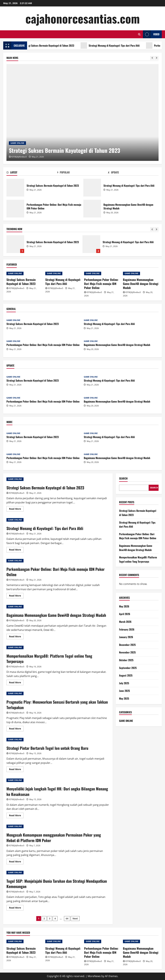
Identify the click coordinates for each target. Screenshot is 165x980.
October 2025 (126, 660)
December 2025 (127, 645)
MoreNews (94, 976)
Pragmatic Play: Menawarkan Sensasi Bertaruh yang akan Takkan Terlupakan (57, 705)
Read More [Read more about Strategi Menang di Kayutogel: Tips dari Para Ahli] (16, 550)
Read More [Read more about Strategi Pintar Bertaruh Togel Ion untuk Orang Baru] (16, 770)
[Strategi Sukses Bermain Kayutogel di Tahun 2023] (82, 112)
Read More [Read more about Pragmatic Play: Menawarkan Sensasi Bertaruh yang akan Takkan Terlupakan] (16, 729)
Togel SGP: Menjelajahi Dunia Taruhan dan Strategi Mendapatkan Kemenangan (57, 884)
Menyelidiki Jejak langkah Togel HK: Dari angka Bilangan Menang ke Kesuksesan (57, 791)
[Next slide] (157, 58)
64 (67, 918)
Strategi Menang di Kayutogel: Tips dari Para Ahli (120, 45)
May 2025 (124, 698)
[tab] (32, 173)
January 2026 (126, 637)
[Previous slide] (152, 58)
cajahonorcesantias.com (83, 18)
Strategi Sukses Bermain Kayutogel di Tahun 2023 (54, 45)
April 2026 (125, 614)
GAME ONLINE (17, 143)
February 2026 (127, 629)
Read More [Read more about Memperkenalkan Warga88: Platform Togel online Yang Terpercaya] (16, 683)
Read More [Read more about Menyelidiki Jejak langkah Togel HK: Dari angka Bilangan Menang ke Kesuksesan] (16, 816)
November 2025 (127, 652)
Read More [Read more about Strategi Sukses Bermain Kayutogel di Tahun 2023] (16, 509)
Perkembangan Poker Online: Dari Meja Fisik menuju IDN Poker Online (15, 209)
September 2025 (128, 668)
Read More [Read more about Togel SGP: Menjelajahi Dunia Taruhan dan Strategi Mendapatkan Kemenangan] (16, 908)
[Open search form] (139, 34)
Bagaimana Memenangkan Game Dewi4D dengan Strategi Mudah (92, 209)
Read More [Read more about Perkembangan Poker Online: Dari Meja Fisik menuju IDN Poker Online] (16, 596)
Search (123, 478)
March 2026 (125, 622)
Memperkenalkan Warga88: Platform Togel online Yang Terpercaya (49, 659)
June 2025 (124, 691)
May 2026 (124, 606)
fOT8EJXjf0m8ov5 (19, 157)
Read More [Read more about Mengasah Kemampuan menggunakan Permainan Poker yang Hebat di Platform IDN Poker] (16, 862)
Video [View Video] (151, 34)
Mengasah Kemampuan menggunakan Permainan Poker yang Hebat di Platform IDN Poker (54, 838)
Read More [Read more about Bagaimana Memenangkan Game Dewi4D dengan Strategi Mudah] (16, 637)
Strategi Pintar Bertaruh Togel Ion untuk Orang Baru (47, 748)
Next (75, 918)
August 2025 (126, 675)
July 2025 (124, 683)
